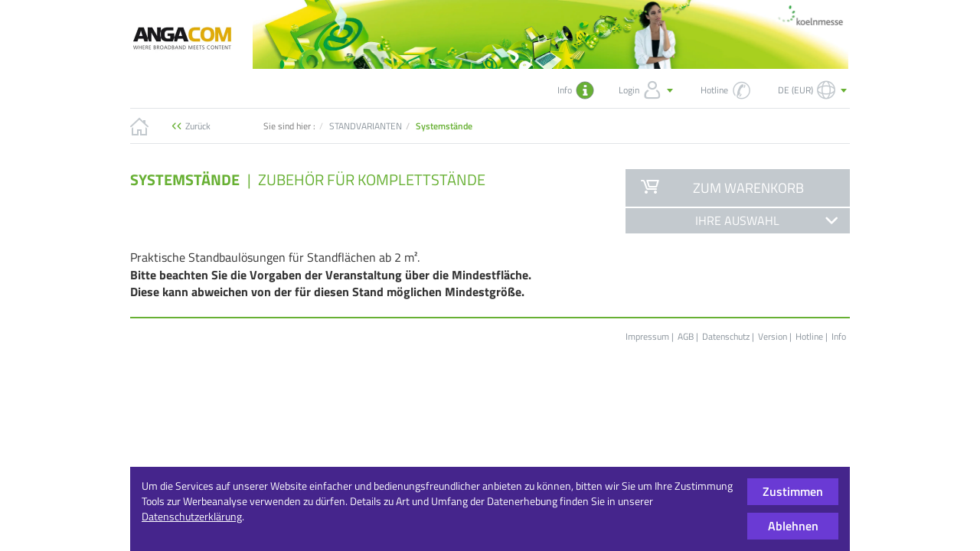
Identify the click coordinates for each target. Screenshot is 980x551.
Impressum (647, 336)
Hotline (809, 336)
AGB (686, 336)
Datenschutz (726, 336)
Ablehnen (793, 526)
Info (839, 336)
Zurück (198, 126)
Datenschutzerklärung (192, 516)
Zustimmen (793, 491)
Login (647, 90)
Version (773, 336)
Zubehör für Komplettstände (372, 179)
